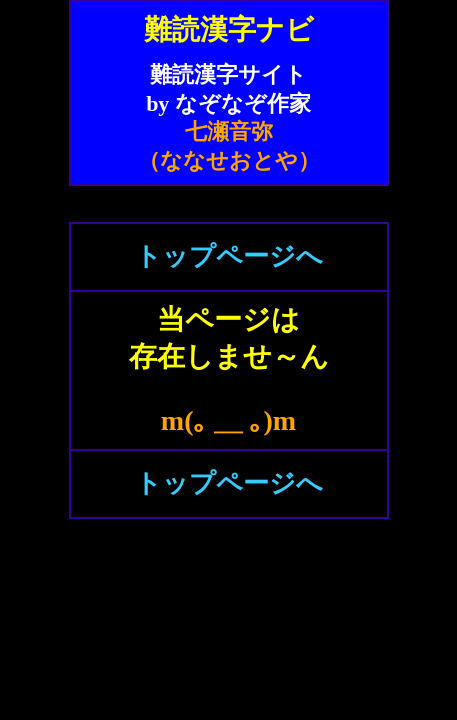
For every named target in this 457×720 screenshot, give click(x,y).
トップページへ (229, 256)
